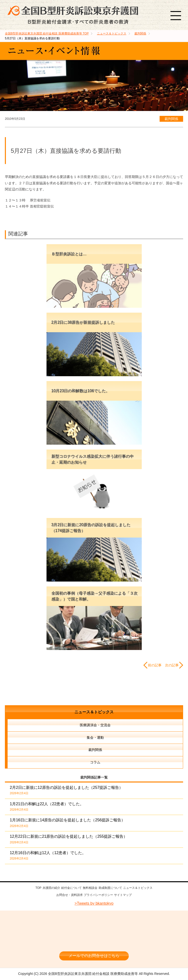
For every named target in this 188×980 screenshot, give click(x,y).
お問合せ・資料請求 (70, 894)
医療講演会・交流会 (95, 725)
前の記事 (155, 665)
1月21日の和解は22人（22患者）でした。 (47, 807)
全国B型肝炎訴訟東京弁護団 (94, 925)
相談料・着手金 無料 (94, 940)
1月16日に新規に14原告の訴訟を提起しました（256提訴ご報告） (67, 823)
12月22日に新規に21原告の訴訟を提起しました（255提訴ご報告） (69, 839)
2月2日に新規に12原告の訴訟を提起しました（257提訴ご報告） (66, 790)
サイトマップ (123, 894)
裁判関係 (171, 119)
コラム (95, 762)
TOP (47, 33)
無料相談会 (90, 888)
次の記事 (172, 665)
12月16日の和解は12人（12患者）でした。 (48, 855)
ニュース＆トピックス (94, 712)
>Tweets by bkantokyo (94, 902)
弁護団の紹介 (51, 888)
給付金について (71, 888)
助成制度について (110, 888)
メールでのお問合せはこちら (94, 955)
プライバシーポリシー (98, 894)
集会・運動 (95, 738)
